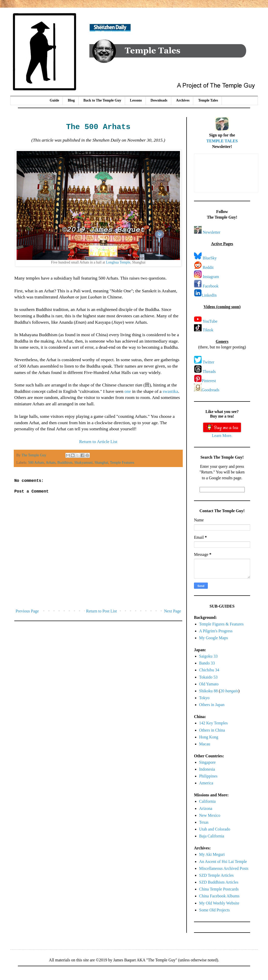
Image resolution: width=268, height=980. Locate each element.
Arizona (206, 808)
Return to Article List (98, 442)
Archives (183, 100)
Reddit (208, 267)
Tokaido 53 (208, 677)
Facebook (211, 286)
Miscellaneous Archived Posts (224, 868)
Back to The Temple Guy (102, 100)
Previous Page (27, 611)
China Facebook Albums (219, 896)
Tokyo (204, 698)
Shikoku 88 (208, 691)
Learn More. (222, 436)
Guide (54, 100)
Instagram (211, 277)
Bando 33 (207, 663)
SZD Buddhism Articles (219, 882)
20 (229, 691)
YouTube (210, 321)
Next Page (173, 611)
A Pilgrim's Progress (216, 631)
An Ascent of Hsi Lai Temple (223, 862)
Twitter (209, 362)
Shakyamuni (83, 462)
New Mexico (210, 815)
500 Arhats (36, 462)
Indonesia (207, 769)
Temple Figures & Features (221, 624)
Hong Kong (209, 737)
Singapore (207, 762)
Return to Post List (101, 611)
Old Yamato (209, 684)
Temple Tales (208, 100)
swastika (170, 391)
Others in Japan (212, 705)
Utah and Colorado (215, 829)
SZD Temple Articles (216, 875)
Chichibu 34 (209, 670)
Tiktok (208, 330)
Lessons (136, 100)
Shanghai (101, 462)
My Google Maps (214, 638)
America (206, 783)
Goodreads (210, 390)
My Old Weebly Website (219, 903)
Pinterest (209, 381)
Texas (204, 822)
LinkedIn (209, 295)
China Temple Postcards (219, 889)
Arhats (51, 462)
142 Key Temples (213, 723)
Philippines (208, 776)
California (207, 801)
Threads (209, 372)
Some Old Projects (214, 910)
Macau (205, 744)
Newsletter (211, 232)
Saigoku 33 (208, 656)
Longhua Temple (118, 262)
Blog (71, 100)
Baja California (212, 836)
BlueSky (210, 258)
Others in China (212, 730)
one (128, 391)
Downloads (159, 100)
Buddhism (65, 462)
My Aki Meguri (212, 854)
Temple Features (122, 462)
